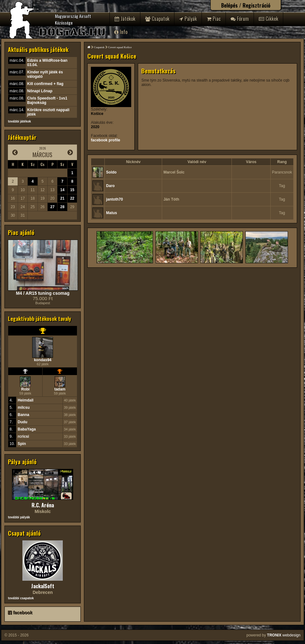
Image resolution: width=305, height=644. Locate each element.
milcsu (24, 407)
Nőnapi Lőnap (40, 91)
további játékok (19, 121)
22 (72, 198)
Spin (22, 444)
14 (62, 190)
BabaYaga (27, 429)
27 (53, 207)
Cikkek (268, 19)
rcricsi (23, 436)
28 (62, 207)
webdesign (284, 635)
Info (121, 32)
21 (62, 198)
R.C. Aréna (43, 505)
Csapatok (157, 19)
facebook (20, 613)
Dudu (23, 422)
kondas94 (43, 360)
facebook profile (106, 140)
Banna (23, 415)
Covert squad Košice (120, 47)
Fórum (240, 19)
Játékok (125, 19)
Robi (25, 389)
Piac (214, 19)
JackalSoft (43, 586)
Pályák (188, 19)
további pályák (19, 517)
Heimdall (26, 400)
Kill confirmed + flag (45, 84)
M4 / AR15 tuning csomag (43, 293)
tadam (60, 389)
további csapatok (21, 598)
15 (72, 190)
